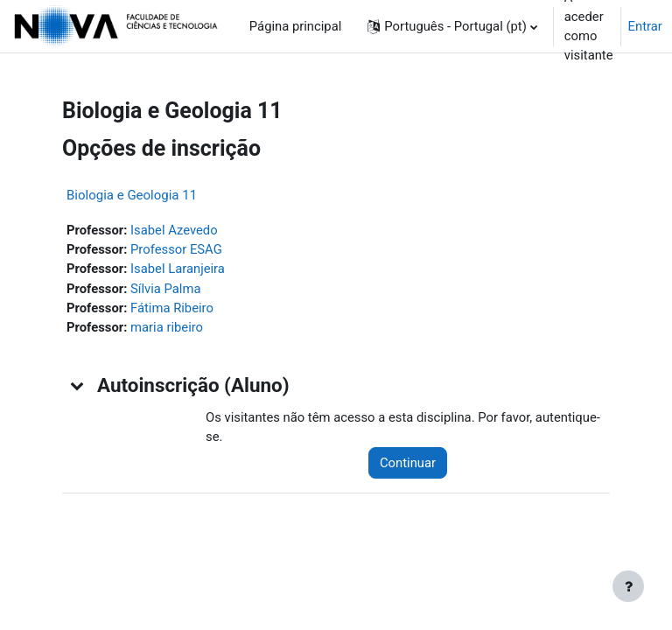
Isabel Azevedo (174, 230)
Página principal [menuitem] (296, 26)
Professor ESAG (176, 249)
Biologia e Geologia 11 (132, 195)
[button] (452, 26)
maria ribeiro (167, 327)
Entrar (645, 26)
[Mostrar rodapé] (628, 586)
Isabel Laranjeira (178, 269)
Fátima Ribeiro (172, 308)
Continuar (408, 463)
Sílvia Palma (165, 289)
